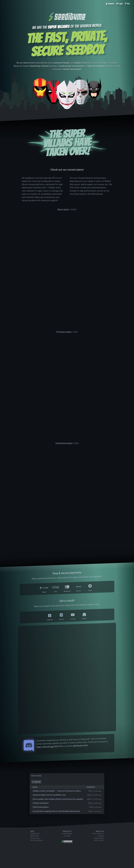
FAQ (127, 4)
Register (110, 4)
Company (101, 836)
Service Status (99, 840)
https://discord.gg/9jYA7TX (49, 747)
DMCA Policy (35, 836)
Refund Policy (35, 834)
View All (36, 782)
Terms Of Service (98, 834)
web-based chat (80, 746)
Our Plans (67, 836)
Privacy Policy (35, 838)
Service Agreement (37, 840)
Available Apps (67, 834)
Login (119, 4)
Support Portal (99, 838)
